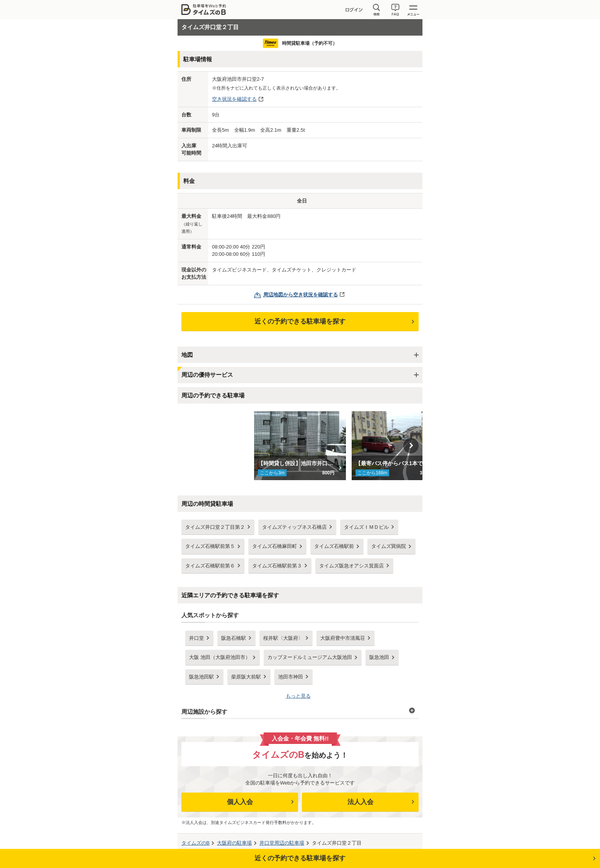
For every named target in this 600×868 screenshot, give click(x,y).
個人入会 (240, 802)
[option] (300, 446)
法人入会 (360, 802)
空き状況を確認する (234, 99)
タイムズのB (196, 843)
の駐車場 (234, 843)
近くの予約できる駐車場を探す (300, 321)
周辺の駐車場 (282, 843)
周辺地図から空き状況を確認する (301, 295)
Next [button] (411, 446)
